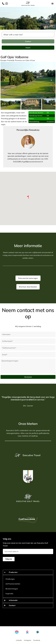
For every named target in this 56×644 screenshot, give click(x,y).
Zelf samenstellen (10, 9)
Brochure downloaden (28, 287)
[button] (52, 4)
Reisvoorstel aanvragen (28, 278)
